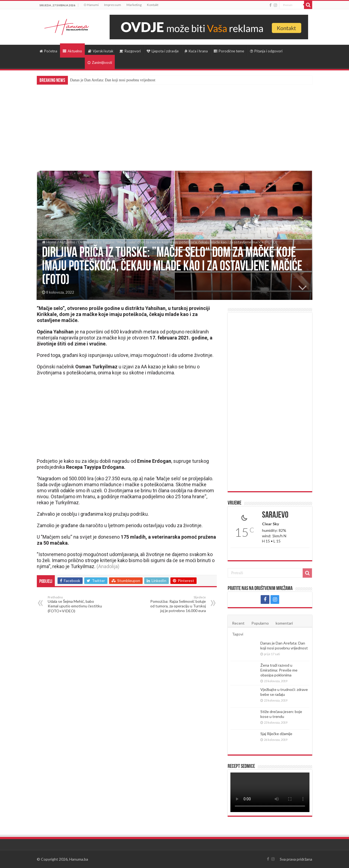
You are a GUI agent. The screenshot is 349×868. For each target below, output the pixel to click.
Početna (48, 51)
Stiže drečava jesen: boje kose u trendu (281, 714)
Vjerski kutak (101, 51)
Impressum (113, 5)
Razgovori (130, 51)
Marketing (134, 5)
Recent (238, 623)
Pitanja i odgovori (266, 51)
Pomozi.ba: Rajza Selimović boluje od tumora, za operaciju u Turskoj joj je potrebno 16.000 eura (178, 604)
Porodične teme (229, 51)
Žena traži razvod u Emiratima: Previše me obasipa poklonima (279, 670)
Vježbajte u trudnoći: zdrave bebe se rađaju (284, 692)
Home (49, 242)
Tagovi (238, 634)
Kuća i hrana (196, 51)
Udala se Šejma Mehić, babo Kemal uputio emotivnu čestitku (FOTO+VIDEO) (76, 604)
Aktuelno (72, 51)
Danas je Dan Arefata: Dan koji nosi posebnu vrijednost (113, 80)
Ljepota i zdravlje (163, 51)
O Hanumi (91, 5)
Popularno (260, 623)
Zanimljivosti (100, 62)
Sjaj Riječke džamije (276, 734)
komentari (284, 623)
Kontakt (153, 5)
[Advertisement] (174, 126)
